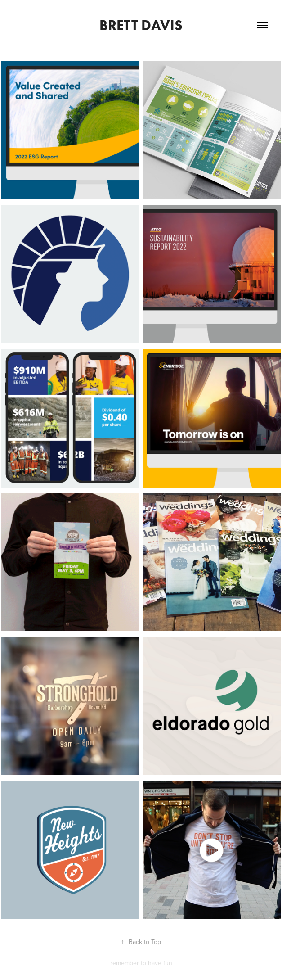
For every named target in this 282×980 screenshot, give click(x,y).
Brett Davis (141, 25)
